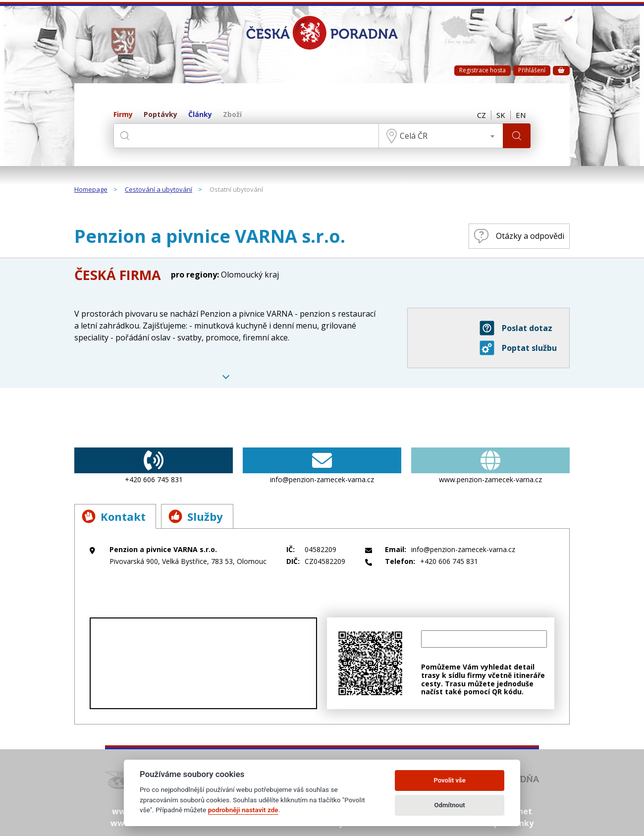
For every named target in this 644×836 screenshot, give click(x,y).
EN (521, 115)
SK (501, 115)
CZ (482, 115)
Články (200, 115)
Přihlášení (532, 70)
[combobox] (441, 136)
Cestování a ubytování (159, 190)
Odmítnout (450, 805)
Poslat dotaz (516, 328)
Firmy (123, 115)
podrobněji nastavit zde (243, 810)
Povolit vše (449, 780)
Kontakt (114, 516)
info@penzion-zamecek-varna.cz (322, 466)
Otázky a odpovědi (519, 236)
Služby (196, 516)
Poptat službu (518, 348)
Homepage (91, 190)
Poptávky (161, 115)
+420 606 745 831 (154, 466)
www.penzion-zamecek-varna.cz (490, 466)
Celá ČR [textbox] (414, 136)
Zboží (232, 115)
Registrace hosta (483, 70)
